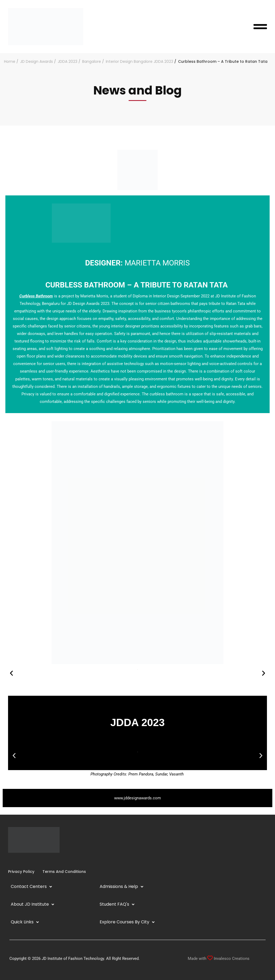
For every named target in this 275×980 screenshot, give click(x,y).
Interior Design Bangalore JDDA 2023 (140, 61)
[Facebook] (8, 861)
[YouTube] (21, 861)
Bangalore (92, 61)
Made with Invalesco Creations (219, 959)
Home (10, 61)
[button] (11, 673)
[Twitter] (25, 861)
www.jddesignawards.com (137, 798)
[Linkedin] (17, 861)
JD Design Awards (37, 61)
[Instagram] (12, 861)
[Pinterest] (30, 861)
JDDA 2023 (68, 61)
